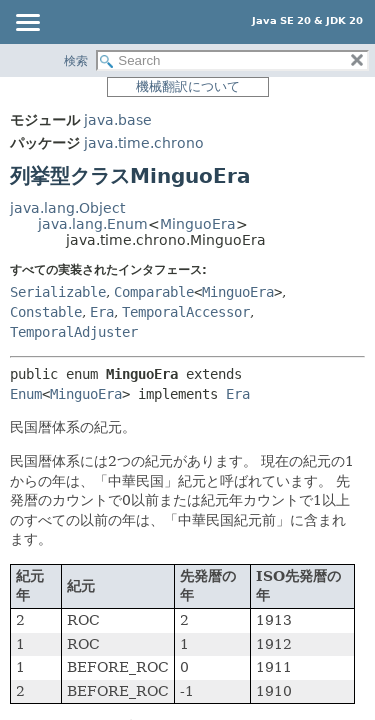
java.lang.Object (67, 208)
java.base (118, 120)
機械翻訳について (188, 86)
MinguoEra (198, 224)
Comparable (154, 292)
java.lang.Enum (93, 224)
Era (102, 312)
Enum (26, 394)
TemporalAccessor (186, 312)
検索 (76, 61)
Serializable (58, 292)
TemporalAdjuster (74, 332)
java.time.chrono (144, 143)
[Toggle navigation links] (27, 24)
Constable (46, 312)
